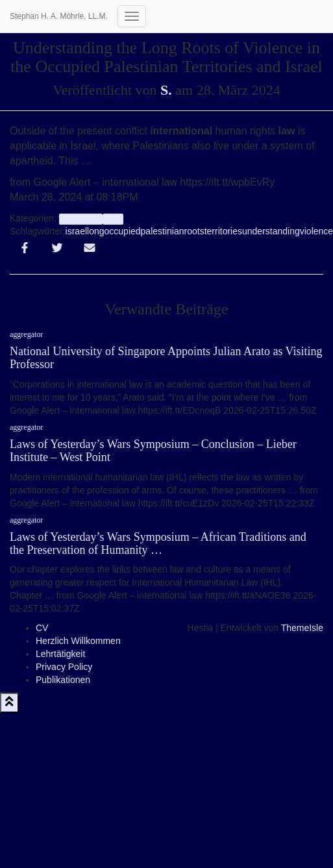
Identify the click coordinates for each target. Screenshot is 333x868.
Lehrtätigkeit (60, 654)
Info (113, 219)
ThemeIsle (302, 628)
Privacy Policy (64, 667)
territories (223, 231)
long (95, 231)
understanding (271, 231)
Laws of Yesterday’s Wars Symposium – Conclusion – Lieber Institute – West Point (153, 451)
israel (76, 231)
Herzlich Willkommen (78, 641)
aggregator (81, 219)
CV (42, 628)
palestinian (163, 231)
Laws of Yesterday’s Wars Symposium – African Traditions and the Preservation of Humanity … (158, 543)
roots (194, 231)
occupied (123, 231)
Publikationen (63, 680)
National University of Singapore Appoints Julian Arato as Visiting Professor (166, 358)
